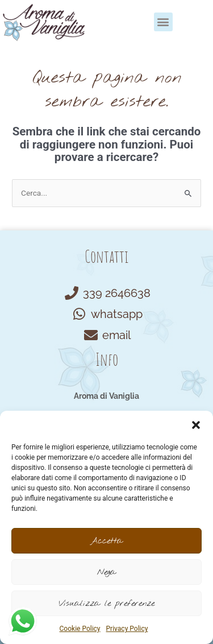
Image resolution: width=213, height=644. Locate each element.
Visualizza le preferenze (106, 604)
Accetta (106, 541)
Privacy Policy (127, 629)
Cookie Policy (80, 629)
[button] (196, 425)
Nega (106, 572)
